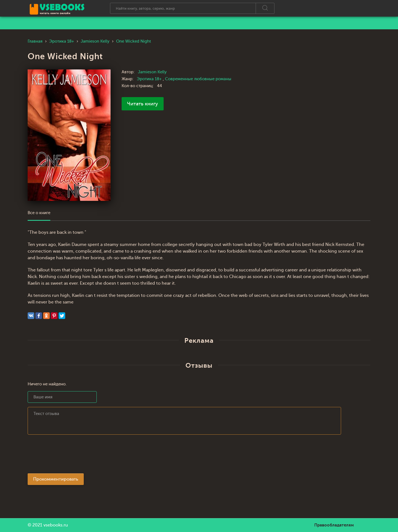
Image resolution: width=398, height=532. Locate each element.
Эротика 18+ (150, 79)
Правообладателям (334, 525)
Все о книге (39, 213)
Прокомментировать (56, 479)
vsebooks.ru (56, 525)
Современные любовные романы (198, 79)
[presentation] (70, 456)
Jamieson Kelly (152, 72)
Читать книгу (143, 104)
